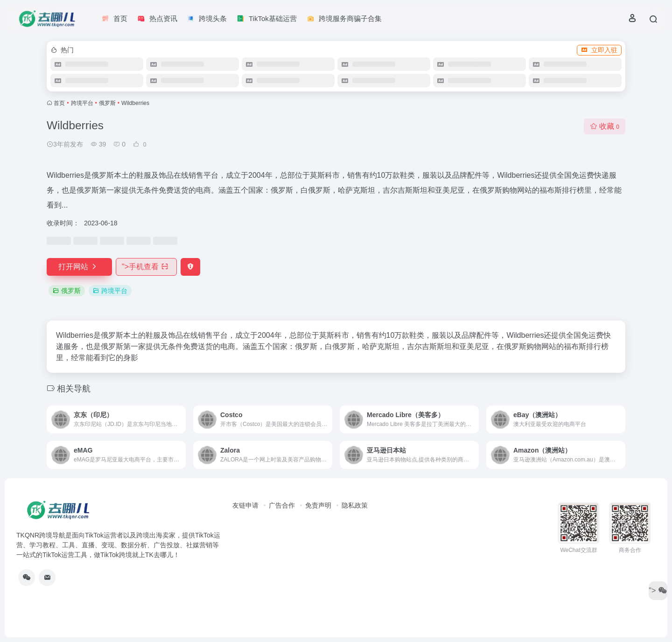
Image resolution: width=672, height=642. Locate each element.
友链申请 (245, 505)
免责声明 (318, 505)
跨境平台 (82, 103)
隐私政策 (355, 505)
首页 (59, 103)
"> (146, 267)
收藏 (605, 126)
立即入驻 (599, 50)
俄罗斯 (107, 103)
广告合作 (282, 505)
